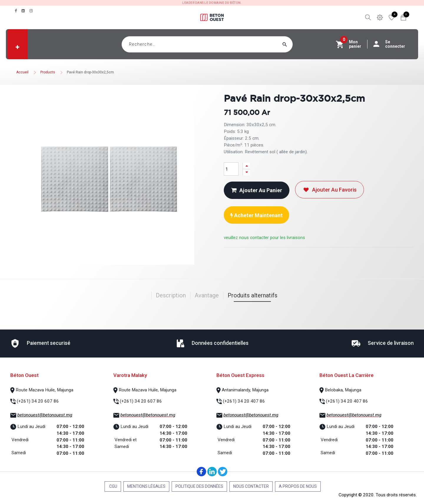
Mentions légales (146, 486)
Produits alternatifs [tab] (252, 295)
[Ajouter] (246, 166)
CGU (113, 486)
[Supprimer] (246, 172)
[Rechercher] (296, 44)
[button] (18, 47)
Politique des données (199, 486)
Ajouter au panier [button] (257, 190)
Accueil (22, 72)
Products (48, 72)
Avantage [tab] (207, 295)
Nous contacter (251, 486)
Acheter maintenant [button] (256, 215)
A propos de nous (298, 486)
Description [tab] (171, 295)
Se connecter (392, 44)
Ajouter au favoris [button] (329, 190)
